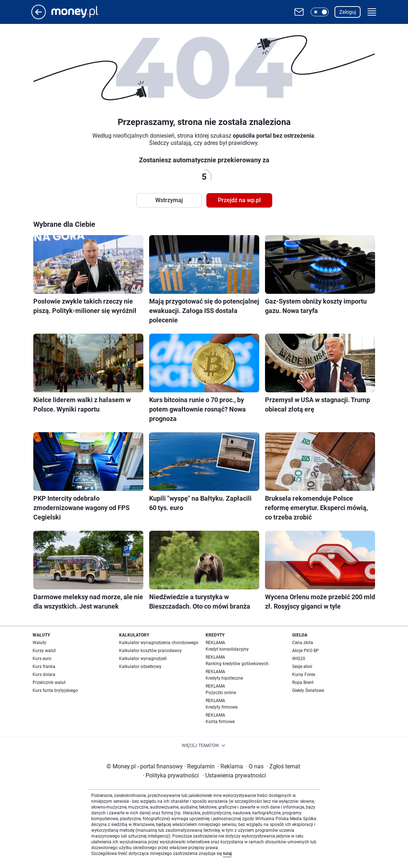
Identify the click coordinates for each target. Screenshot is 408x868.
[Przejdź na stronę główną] (39, 17)
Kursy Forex (304, 675)
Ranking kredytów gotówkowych (237, 664)
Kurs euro (42, 659)
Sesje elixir (302, 667)
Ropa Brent (303, 683)
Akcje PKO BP (306, 651)
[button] (320, 12)
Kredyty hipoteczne (224, 678)
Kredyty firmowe (222, 707)
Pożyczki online (221, 693)
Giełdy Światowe (308, 690)
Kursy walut (44, 651)
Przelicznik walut (49, 683)
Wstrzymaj (169, 200)
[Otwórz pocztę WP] (299, 12)
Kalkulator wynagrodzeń (143, 659)
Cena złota (303, 643)
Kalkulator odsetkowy (140, 667)
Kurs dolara (44, 675)
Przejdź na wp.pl (239, 200)
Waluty (39, 643)
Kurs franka (44, 667)
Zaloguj (348, 12)
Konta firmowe (220, 722)
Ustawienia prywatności (234, 775)
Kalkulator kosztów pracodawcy (150, 651)
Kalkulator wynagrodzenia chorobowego (159, 643)
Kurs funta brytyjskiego (55, 690)
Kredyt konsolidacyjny (227, 649)
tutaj (227, 854)
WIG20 (299, 659)
